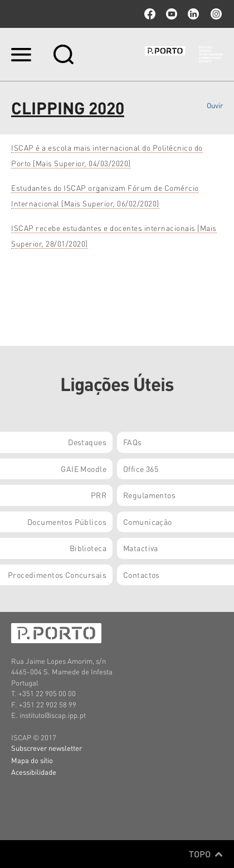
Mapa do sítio (32, 760)
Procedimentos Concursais (57, 575)
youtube (172, 14)
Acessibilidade (34, 772)
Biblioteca (88, 548)
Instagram (215, 14)
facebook (150, 14)
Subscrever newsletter (47, 748)
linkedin (193, 14)
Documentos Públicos (67, 522)
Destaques (87, 442)
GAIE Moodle (84, 469)
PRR (99, 495)
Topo (206, 854)
